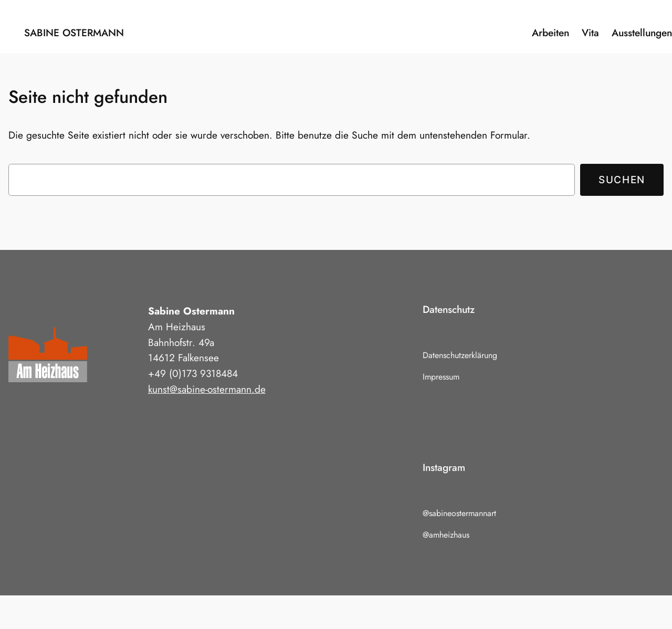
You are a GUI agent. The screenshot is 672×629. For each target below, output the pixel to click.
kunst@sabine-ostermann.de (207, 389)
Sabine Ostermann (74, 33)
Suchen (622, 180)
